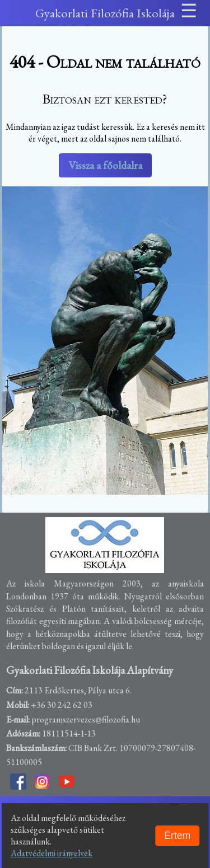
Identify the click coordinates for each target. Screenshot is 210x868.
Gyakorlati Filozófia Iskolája (105, 13)
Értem (177, 836)
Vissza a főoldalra (105, 165)
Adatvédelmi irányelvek (52, 853)
